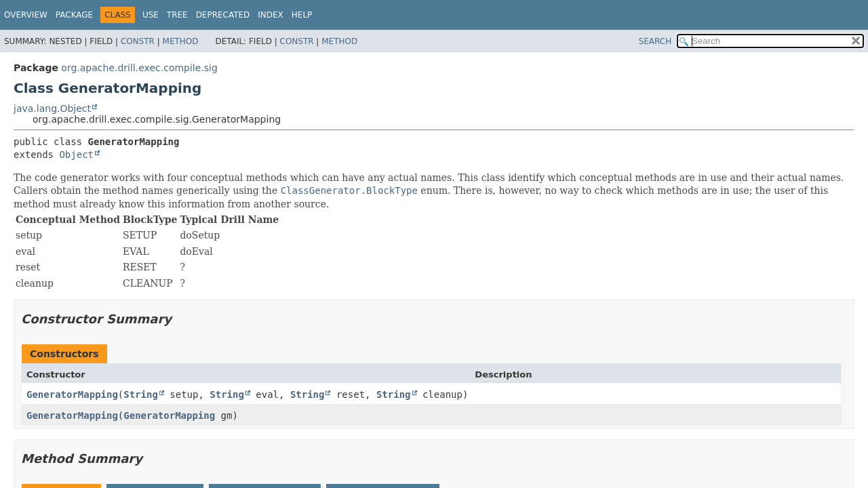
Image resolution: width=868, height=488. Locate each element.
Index (271, 15)
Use (151, 15)
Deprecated (223, 15)
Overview (26, 15)
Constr (138, 41)
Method (181, 41)
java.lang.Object (52, 108)
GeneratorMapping (72, 394)
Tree (177, 15)
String (141, 394)
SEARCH (655, 41)
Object (76, 155)
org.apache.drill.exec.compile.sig (139, 68)
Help (302, 15)
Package (74, 15)
